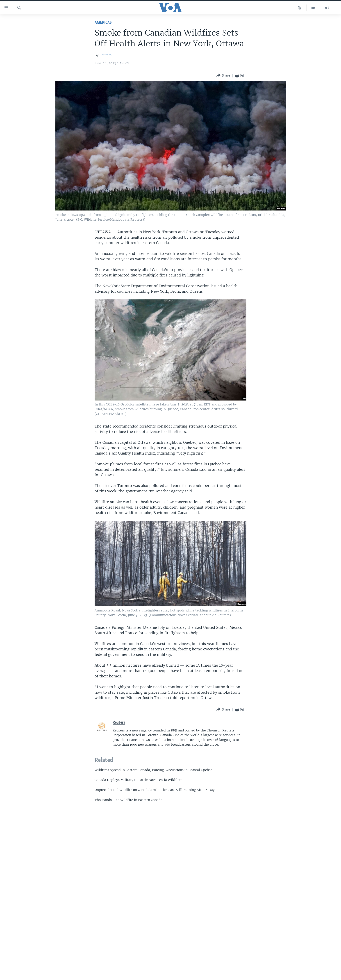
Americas (103, 23)
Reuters (105, 55)
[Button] (223, 76)
